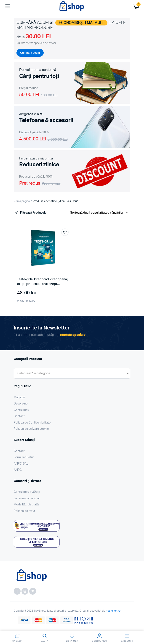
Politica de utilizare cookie (31, 429)
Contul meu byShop (27, 492)
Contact (19, 416)
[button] (65, 232)
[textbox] (34, 373)
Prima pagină (22, 201)
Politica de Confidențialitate (32, 423)
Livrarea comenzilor (27, 498)
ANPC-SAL (21, 464)
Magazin (19, 397)
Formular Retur (24, 457)
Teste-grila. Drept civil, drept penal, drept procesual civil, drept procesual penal (43, 284)
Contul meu (21, 410)
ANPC (18, 470)
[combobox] (72, 373)
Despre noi (21, 404)
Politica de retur (24, 511)
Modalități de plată (26, 505)
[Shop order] (100, 213)
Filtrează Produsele (30, 213)
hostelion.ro (113, 611)
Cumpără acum (30, 53)
